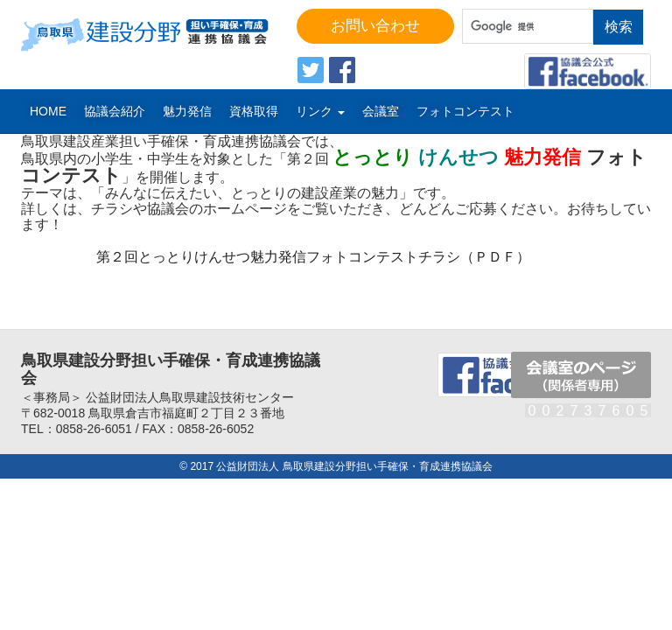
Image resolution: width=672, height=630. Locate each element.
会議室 (381, 111)
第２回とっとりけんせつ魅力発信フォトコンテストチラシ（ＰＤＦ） (313, 257)
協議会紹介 (115, 111)
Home (48, 111)
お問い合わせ (375, 26)
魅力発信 (187, 111)
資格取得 (254, 111)
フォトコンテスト (465, 111)
